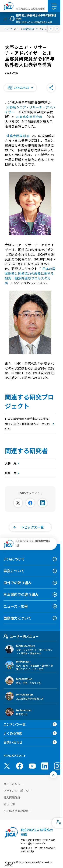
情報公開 (9, 804)
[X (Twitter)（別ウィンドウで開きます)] (7, 766)
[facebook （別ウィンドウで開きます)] (20, 766)
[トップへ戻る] (53, 775)
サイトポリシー (13, 784)
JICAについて (14, 559)
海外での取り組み (17, 583)
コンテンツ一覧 (15, 724)
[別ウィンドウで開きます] (18, 503)
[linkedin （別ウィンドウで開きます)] (45, 766)
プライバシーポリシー (17, 791)
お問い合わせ (13, 742)
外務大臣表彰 (18, 136)
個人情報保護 (12, 797)
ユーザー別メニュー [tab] (21, 636)
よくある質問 (13, 733)
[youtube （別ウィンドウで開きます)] (32, 766)
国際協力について (17, 618)
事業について (14, 571)
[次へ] (57, 29)
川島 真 (13, 473)
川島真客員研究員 (30, 117)
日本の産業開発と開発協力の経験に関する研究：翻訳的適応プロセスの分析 (30, 276)
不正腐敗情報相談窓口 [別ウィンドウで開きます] (17, 811)
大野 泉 (13, 463)
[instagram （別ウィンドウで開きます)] (57, 766)
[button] (20, 88)
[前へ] (51, 29)
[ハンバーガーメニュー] (54, 5)
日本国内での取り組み (21, 594)
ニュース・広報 (16, 606)
